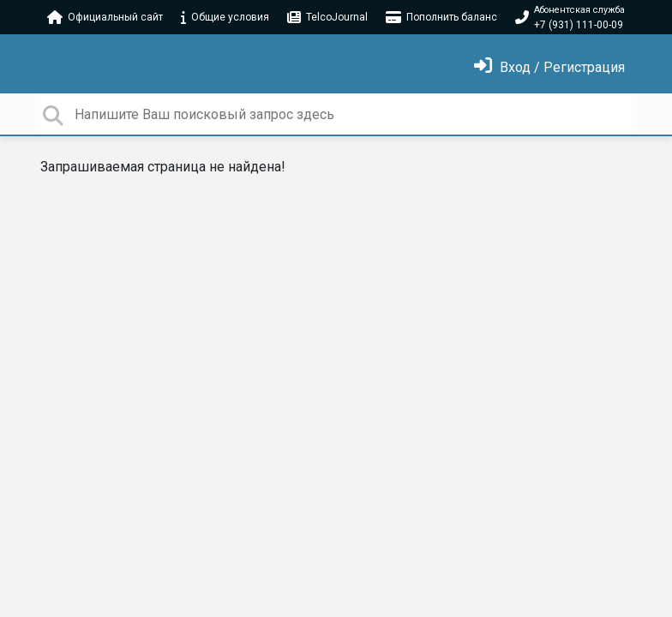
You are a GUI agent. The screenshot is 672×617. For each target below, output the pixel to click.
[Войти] (549, 67)
